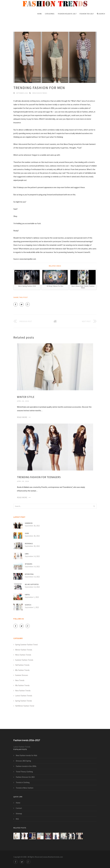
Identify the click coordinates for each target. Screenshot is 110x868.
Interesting (29, 574)
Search (101, 14)
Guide (27, 533)
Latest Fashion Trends (24, 696)
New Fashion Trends (23, 691)
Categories (50, 14)
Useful (27, 595)
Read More (22, 417)
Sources (28, 605)
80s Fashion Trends (22, 670)
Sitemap (19, 814)
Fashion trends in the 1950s (26, 766)
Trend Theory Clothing (24, 772)
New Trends (20, 680)
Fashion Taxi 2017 (87, 14)
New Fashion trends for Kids (27, 755)
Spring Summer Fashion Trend (26, 645)
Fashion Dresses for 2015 (25, 777)
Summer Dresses (22, 675)
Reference (29, 544)
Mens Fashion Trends (40, 93)
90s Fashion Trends (22, 685)
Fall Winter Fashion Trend (25, 706)
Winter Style (26, 397)
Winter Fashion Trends (24, 650)
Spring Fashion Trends (24, 701)
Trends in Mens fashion (25, 788)
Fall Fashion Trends (22, 665)
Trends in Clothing (23, 782)
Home (40, 14)
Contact (19, 808)
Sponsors (28, 564)
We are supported (32, 584)
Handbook (29, 523)
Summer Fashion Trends (24, 660)
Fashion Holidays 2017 (67, 14)
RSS (17, 819)
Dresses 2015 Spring (23, 761)
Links (27, 554)
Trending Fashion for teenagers (39, 477)
